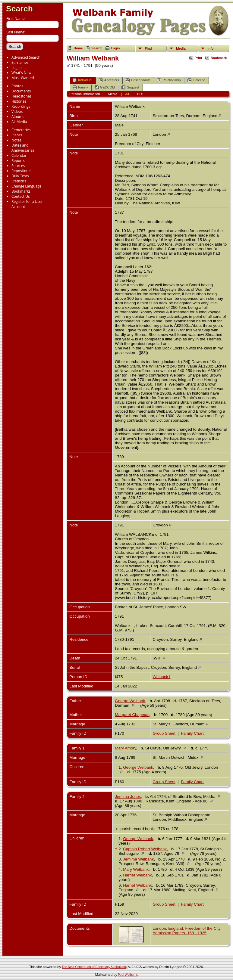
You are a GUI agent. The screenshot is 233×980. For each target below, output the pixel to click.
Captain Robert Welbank (145, 849)
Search (19, 9)
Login (115, 48)
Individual (82, 80)
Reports (18, 161)
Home (78, 48)
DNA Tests (20, 176)
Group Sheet (164, 733)
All (127, 94)
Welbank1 (161, 677)
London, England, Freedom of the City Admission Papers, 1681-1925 (186, 931)
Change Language (26, 186)
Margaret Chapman (132, 715)
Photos (17, 86)
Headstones (22, 96)
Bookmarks (21, 191)
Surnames (20, 62)
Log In (17, 68)
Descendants (138, 80)
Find (148, 48)
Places (17, 135)
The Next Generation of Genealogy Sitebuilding (95, 967)
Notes (16, 140)
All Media (19, 122)
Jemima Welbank (138, 859)
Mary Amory (125, 748)
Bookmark (219, 58)
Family (80, 87)
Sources (18, 166)
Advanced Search (26, 57)
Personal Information (85, 94)
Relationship (169, 80)
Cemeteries (21, 130)
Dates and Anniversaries (23, 148)
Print (198, 58)
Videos (17, 112)
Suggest (130, 87)
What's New (21, 73)
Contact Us (21, 196)
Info (210, 48)
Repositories (22, 171)
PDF (140, 94)
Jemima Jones (128, 797)
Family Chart (192, 733)
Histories (19, 101)
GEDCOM (105, 87)
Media (181, 48)
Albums (18, 117)
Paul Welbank (127, 975)
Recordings (21, 106)
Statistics (19, 181)
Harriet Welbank (137, 875)
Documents (21, 91)
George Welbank (130, 701)
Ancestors (109, 80)
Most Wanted (23, 78)
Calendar (19, 155)
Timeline (196, 80)
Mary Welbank (136, 869)
